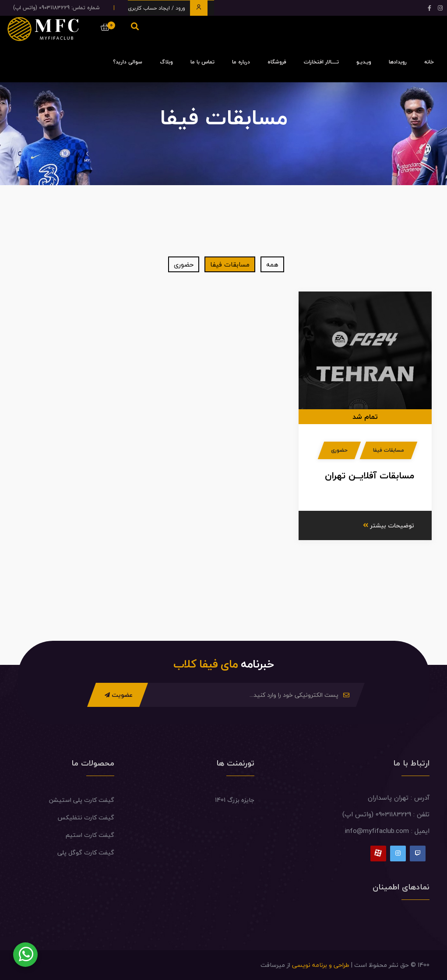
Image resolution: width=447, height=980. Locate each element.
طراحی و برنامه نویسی (321, 965)
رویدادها (398, 62)
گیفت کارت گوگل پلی (86, 852)
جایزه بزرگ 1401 (235, 800)
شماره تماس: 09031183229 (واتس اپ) (56, 8)
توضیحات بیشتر (389, 525)
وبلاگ (166, 62)
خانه (429, 62)
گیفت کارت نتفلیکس (86, 817)
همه (272, 264)
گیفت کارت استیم (90, 835)
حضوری (184, 264)
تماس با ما (202, 62)
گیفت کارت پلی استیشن (82, 800)
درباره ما (241, 62)
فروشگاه (277, 62)
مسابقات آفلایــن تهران (370, 475)
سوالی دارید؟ (128, 62)
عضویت (119, 695)
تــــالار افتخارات (321, 62)
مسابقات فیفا (230, 264)
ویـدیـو (364, 62)
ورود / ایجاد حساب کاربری (168, 8)
